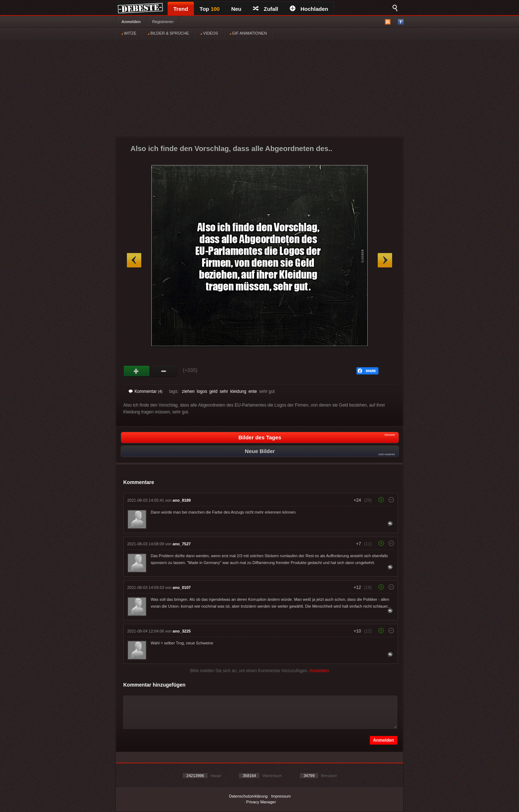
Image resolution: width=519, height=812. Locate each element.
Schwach (164, 371)
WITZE (129, 33)
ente (252, 391)
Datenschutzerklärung (248, 796)
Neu (236, 9)
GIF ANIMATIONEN (248, 33)
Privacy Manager (261, 802)
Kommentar (146, 391)
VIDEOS (209, 33)
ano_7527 (182, 544)
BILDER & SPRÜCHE (168, 33)
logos (202, 391)
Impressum (281, 796)
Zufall (266, 9)
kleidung (238, 391)
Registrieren (163, 22)
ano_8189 (182, 500)
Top (210, 9)
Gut (137, 371)
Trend (181, 9)
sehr (224, 391)
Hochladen (309, 9)
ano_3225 (182, 631)
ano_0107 (182, 587)
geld (214, 391)
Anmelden (131, 22)
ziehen (188, 391)
